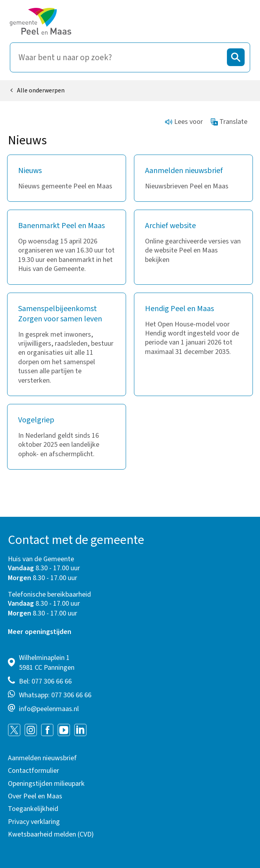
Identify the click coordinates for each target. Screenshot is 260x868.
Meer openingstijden (40, 632)
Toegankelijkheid (33, 809)
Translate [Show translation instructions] (229, 122)
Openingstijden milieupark (46, 784)
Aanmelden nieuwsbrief (42, 758)
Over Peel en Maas (35, 796)
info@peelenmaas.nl (49, 709)
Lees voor (184, 122)
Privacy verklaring (34, 822)
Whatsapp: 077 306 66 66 (55, 695)
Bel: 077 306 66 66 (45, 681)
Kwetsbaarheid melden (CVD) (51, 834)
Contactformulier (33, 771)
